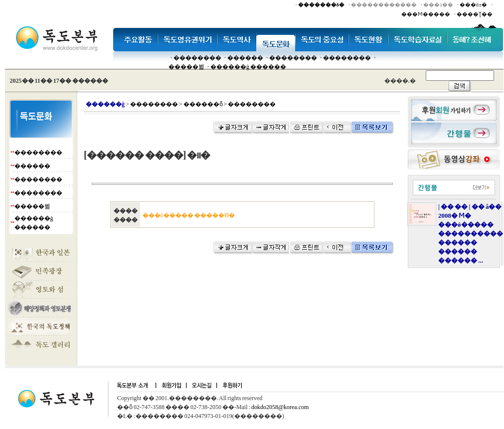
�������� (197, 58)
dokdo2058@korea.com (280, 407)
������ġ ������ (248, 67)
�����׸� (245, 58)
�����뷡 (186, 67)
